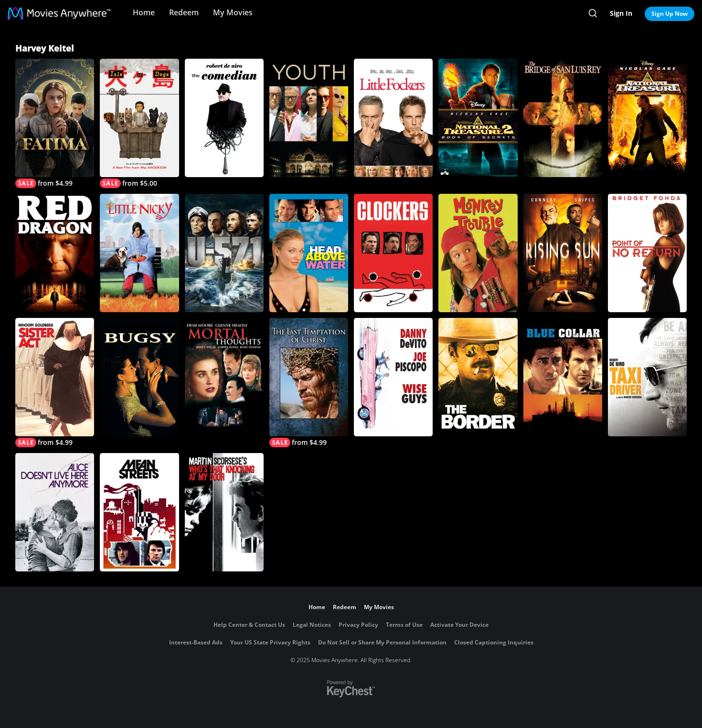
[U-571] (224, 253)
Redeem (184, 12)
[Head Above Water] (309, 253)
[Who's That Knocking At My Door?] (224, 512)
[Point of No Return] (647, 253)
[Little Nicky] (139, 253)
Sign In (621, 13)
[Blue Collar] (563, 377)
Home (144, 12)
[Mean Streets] (139, 512)
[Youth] (309, 118)
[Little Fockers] (393, 118)
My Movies (233, 12)
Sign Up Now (670, 14)
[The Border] (478, 377)
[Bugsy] (139, 377)
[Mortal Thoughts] (224, 377)
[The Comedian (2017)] (224, 118)
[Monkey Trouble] (478, 253)
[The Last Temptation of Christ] (309, 383)
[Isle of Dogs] (139, 123)
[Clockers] (393, 253)
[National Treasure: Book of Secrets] (478, 118)
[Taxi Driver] (647, 377)
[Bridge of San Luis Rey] (563, 118)
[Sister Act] (55, 383)
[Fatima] (55, 123)
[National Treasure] (647, 118)
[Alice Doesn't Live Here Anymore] (55, 512)
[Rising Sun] (563, 253)
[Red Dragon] (55, 253)
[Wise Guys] (393, 377)
